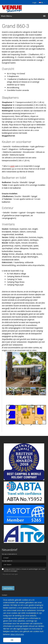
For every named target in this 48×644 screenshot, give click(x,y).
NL (41, 3)
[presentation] (21, 581)
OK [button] (12, 640)
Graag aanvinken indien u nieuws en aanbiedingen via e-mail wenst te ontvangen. (25, 570)
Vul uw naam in (7, 561)
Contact (4, 595)
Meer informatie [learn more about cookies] (17, 634)
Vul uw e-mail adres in (9, 554)
